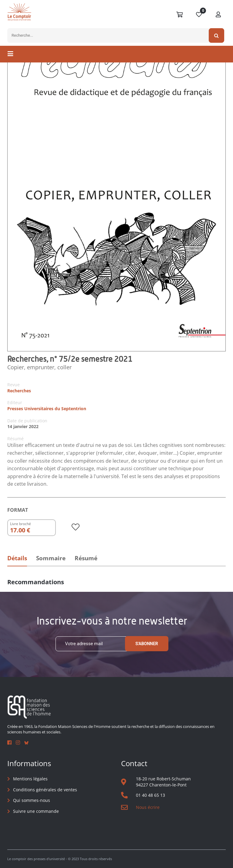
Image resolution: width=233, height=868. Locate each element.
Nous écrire (148, 807)
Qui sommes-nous (32, 800)
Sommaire (51, 558)
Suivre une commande (36, 811)
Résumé (86, 558)
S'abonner (147, 644)
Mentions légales (30, 779)
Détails (17, 558)
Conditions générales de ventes (45, 790)
